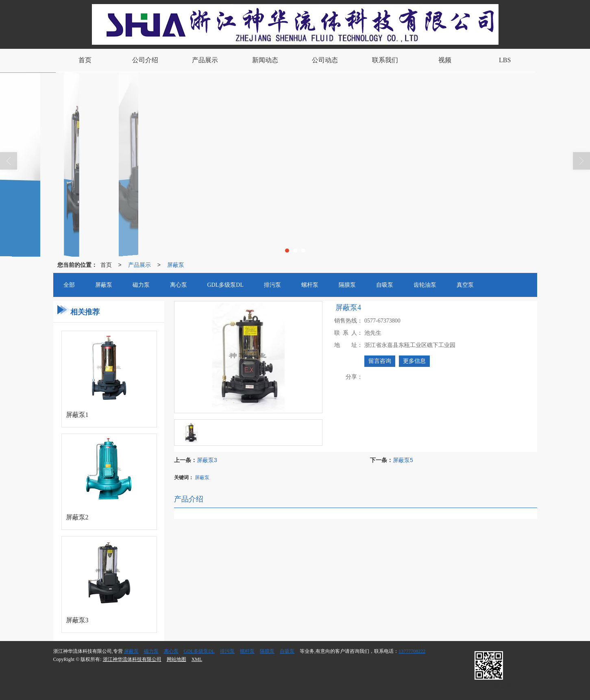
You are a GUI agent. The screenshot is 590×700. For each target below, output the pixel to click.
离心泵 (171, 651)
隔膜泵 (267, 651)
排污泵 (227, 651)
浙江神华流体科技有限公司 (132, 659)
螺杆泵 (247, 651)
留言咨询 (380, 361)
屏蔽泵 (176, 265)
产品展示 (139, 265)
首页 (106, 265)
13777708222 (412, 651)
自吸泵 (287, 651)
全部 (69, 285)
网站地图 (176, 659)
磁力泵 (151, 651)
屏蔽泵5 (403, 460)
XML (197, 659)
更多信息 (414, 361)
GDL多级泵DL (199, 651)
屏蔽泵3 (207, 460)
